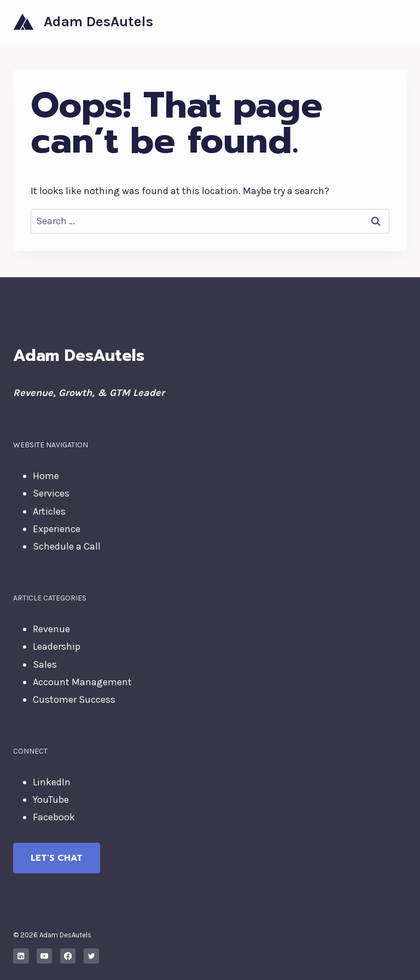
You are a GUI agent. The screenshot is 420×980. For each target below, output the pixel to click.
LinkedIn (52, 782)
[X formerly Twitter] (92, 956)
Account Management (82, 682)
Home (46, 476)
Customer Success (74, 699)
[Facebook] (68, 956)
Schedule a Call (67, 546)
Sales (45, 664)
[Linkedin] (21, 956)
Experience (57, 529)
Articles (49, 511)
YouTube (51, 800)
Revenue (51, 629)
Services (51, 493)
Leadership (57, 646)
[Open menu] (397, 22)
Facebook (54, 817)
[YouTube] (45, 956)
